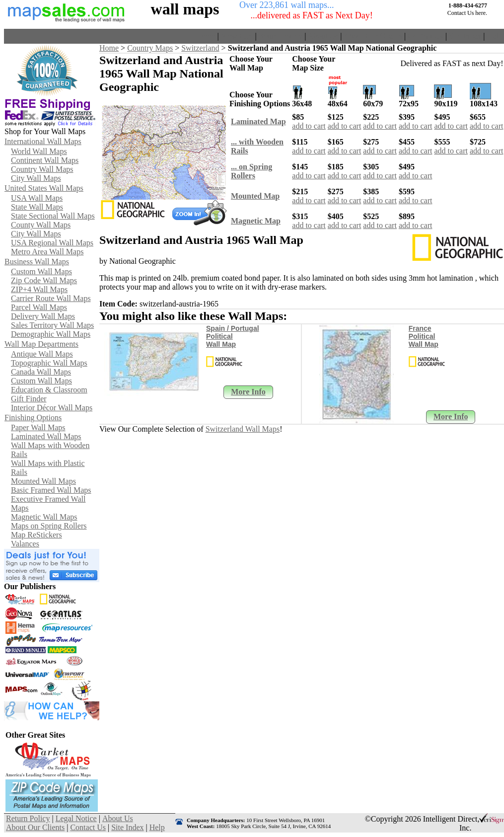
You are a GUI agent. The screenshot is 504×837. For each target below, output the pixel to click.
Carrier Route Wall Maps (51, 298)
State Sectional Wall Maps (53, 216)
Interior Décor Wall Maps (52, 408)
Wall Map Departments (41, 344)
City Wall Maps (36, 178)
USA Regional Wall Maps (52, 243)
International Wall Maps (43, 141)
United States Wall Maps (44, 188)
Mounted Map (255, 196)
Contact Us (426, 36)
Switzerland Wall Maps (243, 429)
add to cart (309, 126)
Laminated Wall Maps (46, 436)
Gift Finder (29, 399)
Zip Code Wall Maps (44, 280)
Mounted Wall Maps (43, 481)
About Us (323, 36)
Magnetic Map (256, 221)
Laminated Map (258, 121)
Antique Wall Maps (42, 354)
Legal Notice (76, 818)
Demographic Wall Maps (51, 334)
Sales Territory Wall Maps (52, 325)
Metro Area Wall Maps (47, 252)
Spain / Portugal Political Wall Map (233, 336)
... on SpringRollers (252, 171)
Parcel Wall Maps (39, 307)
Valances (25, 544)
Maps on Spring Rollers (49, 526)
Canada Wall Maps (41, 372)
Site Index (465, 36)
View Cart (237, 36)
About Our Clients (373, 36)
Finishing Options (33, 418)
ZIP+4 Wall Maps (39, 289)
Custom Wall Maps (41, 271)
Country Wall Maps (42, 169)
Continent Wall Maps (45, 160)
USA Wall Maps (37, 198)
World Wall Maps (39, 151)
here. (481, 13)
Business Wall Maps (37, 262)
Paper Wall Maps (38, 427)
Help (494, 36)
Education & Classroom (49, 390)
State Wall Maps (37, 207)
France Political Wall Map (424, 336)
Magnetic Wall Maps (44, 517)
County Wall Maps (41, 225)
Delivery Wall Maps (43, 316)
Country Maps (150, 48)
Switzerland (200, 48)
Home (205, 36)
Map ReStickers (36, 535)
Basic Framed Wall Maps (51, 490)
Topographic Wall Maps (49, 363)
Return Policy (281, 36)
